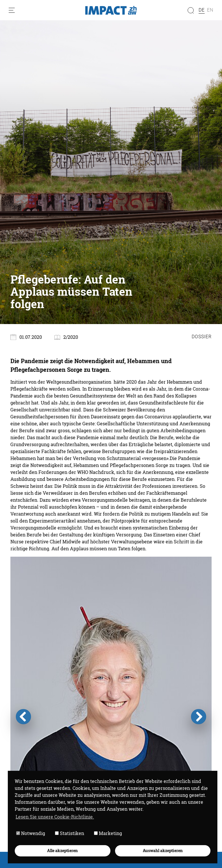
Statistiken (70, 833)
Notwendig (31, 833)
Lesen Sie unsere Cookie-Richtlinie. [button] (55, 817)
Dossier (202, 337)
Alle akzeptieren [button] (62, 850)
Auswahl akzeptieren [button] (163, 850)
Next (199, 717)
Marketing (108, 833)
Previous (23, 717)
